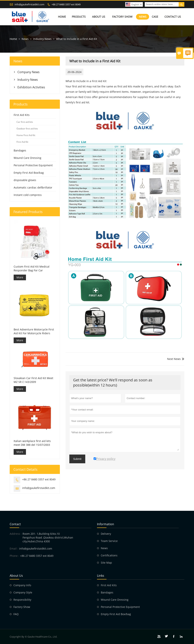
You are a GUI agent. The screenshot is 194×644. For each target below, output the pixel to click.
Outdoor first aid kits (27, 129)
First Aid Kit (22, 142)
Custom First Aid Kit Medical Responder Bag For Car (32, 268)
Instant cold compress (28, 195)
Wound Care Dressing (27, 158)
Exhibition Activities (31, 87)
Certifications (109, 555)
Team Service (109, 541)
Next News (174, 359)
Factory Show (122, 17)
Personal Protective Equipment (33, 165)
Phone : (14, 556)
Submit (77, 459)
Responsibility (22, 600)
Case (155, 17)
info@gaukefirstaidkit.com (29, 4)
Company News (29, 72)
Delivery (106, 534)
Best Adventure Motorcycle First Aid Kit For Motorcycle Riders (34, 331)
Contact (15, 524)
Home (62, 17)
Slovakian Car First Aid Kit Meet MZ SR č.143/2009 (33, 380)
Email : (14, 549)
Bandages (20, 150)
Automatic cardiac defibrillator (33, 187)
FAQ (16, 614)
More (20, 277)
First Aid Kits (22, 115)
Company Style (23, 592)
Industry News (42, 39)
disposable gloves (25, 180)
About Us (99, 17)
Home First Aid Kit (26, 135)
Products (79, 17)
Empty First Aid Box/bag (29, 173)
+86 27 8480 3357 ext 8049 (66, 4)
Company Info (22, 585)
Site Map (106, 563)
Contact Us (173, 17)
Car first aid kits (25, 122)
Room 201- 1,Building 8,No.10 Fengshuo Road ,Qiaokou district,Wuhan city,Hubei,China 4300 (48, 537)
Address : (16, 534)
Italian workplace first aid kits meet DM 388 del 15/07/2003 (32, 443)
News (143, 17)
